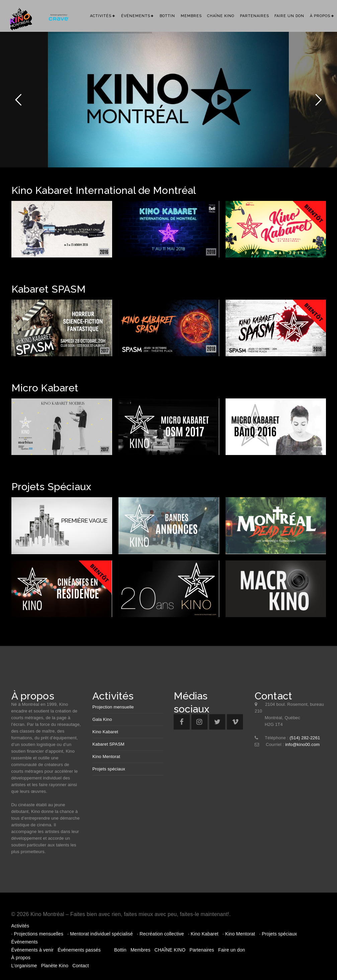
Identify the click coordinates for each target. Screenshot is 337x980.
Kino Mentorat (106, 757)
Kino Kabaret (105, 732)
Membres (191, 16)
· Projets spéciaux (278, 934)
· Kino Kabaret (203, 934)
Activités (101, 16)
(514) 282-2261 (305, 738)
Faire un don (289, 16)
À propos (320, 16)
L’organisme (24, 966)
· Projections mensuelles (37, 934)
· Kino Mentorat (239, 934)
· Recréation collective (160, 934)
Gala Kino (102, 719)
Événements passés (79, 950)
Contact (80, 966)
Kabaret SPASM (108, 744)
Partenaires (255, 16)
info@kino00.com (302, 744)
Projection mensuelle (113, 707)
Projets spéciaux (109, 769)
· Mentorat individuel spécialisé (100, 934)
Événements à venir (33, 950)
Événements (136, 16)
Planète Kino (55, 966)
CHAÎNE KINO (221, 16)
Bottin (167, 16)
